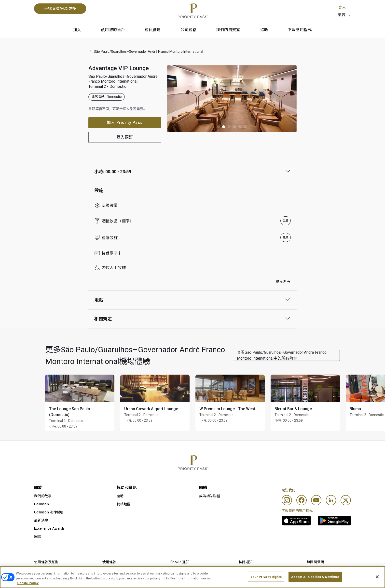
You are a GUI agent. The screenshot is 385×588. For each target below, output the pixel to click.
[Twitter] (346, 500)
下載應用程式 (300, 30)
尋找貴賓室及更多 (60, 8)
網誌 (38, 536)
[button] (218, 127)
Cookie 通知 (180, 562)
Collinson (41, 504)
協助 (264, 30)
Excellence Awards (49, 528)
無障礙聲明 (316, 562)
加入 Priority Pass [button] (125, 123)
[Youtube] (316, 500)
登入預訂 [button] (125, 137)
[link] (296, 521)
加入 (77, 30)
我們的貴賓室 (228, 30)
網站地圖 (124, 504)
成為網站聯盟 (210, 496)
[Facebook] (302, 500)
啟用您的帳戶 (113, 30)
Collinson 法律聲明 (49, 512)
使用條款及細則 (46, 562)
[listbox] (344, 15)
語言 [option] (341, 15)
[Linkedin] (331, 500)
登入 (342, 7)
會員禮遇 (153, 30)
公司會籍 (189, 30)
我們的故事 (43, 496)
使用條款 (109, 562)
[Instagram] (287, 500)
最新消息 (41, 520)
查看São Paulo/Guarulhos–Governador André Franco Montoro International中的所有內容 (282, 355)
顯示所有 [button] (283, 281)
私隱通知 (246, 562)
